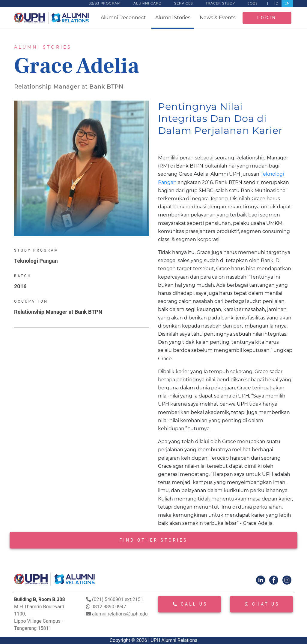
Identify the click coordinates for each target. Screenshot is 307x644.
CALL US (190, 604)
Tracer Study (220, 3)
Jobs (253, 3)
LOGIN (267, 18)
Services (184, 3)
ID (276, 3)
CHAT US (262, 604)
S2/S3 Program (105, 3)
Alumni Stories (173, 18)
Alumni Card (148, 3)
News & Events (218, 18)
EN (287, 3)
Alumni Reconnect (123, 18)
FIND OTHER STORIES (154, 540)
